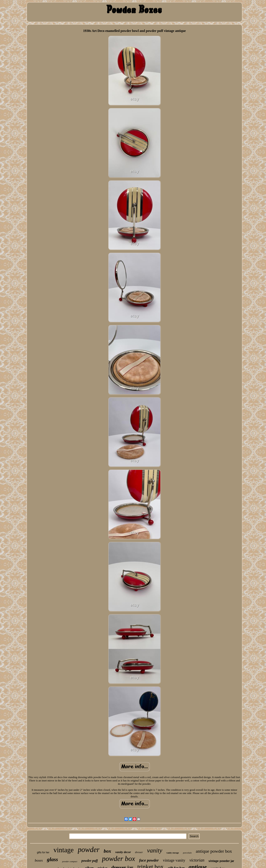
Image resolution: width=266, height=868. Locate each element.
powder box (118, 859)
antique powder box (214, 851)
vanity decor (123, 852)
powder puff (90, 861)
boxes (39, 860)
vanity (155, 850)
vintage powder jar (221, 861)
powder (89, 850)
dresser (139, 852)
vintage (63, 850)
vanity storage (173, 853)
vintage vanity (174, 860)
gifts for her (43, 852)
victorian (197, 860)
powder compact (70, 861)
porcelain (187, 853)
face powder (149, 860)
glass (52, 859)
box (107, 851)
